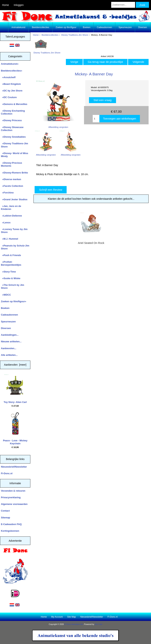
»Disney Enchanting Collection (13, 112)
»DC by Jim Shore (12, 91)
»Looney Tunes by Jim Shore (14, 231)
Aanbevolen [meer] (15, 365)
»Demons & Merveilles (14, 104)
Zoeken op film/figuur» (14, 301)
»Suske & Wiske (11, 278)
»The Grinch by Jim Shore (12, 286)
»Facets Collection (12, 186)
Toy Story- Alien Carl (15, 389)
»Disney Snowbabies (13, 137)
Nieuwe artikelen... (11, 341)
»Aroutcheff (8, 77)
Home (5, 5)
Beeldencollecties (50, 35)
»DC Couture (9, 97)
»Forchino (7, 193)
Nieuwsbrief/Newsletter (14, 467)
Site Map (72, 617)
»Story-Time (8, 272)
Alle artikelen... (9, 355)
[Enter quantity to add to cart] (96, 119)
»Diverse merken (11, 179)
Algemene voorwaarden (14, 504)
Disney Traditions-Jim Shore (75, 35)
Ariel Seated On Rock (91, 243)
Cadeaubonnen (104, 27)
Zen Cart (99, 624)
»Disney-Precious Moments (11, 164)
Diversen (143, 27)
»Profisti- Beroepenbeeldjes (11, 263)
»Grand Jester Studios (14, 199)
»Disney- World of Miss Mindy (15, 155)
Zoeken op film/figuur (66, 27)
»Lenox (6, 223)
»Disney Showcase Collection (12, 129)
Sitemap (6, 518)
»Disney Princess (11, 120)
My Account (57, 617)
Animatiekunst (18, 27)
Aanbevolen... (9, 348)
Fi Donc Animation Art (74, 624)
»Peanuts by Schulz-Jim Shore (15, 247)
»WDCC (6, 295)
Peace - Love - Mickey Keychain (15, 429)
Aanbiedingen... (10, 335)
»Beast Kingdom (11, 84)
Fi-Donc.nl (7, 473)
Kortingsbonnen (10, 531)
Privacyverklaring (11, 497)
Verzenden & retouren (13, 491)
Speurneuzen (125, 27)
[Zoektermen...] (123, 5)
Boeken (87, 27)
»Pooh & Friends (11, 255)
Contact (5, 511)
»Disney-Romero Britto (14, 173)
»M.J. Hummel (10, 239)
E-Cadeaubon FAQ (11, 524)
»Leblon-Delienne (11, 216)
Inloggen (19, 5)
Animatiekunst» (10, 64)
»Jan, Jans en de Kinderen (11, 208)
